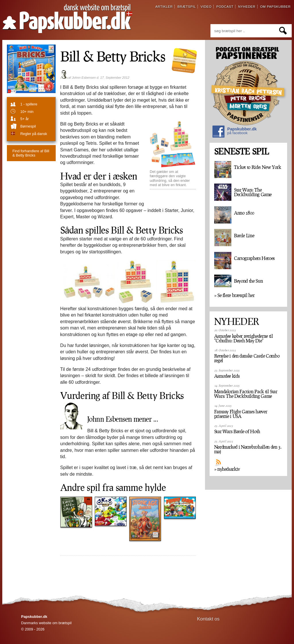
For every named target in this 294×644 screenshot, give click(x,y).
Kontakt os (208, 619)
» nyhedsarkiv (227, 469)
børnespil (28, 126)
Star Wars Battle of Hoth (237, 431)
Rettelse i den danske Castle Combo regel (247, 358)
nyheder (247, 7)
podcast (225, 7)
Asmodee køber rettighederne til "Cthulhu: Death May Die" (244, 338)
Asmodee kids (227, 376)
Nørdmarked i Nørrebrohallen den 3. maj (248, 449)
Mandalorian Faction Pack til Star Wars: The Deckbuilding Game (246, 394)
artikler (164, 7)
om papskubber (275, 7)
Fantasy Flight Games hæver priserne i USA (241, 414)
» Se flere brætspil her (234, 295)
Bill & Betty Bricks (31, 153)
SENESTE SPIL (241, 152)
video (206, 7)
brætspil (187, 7)
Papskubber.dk (235, 132)
